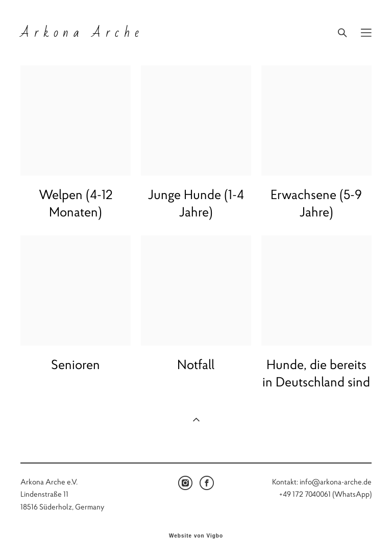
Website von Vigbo (196, 536)
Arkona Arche (82, 33)
